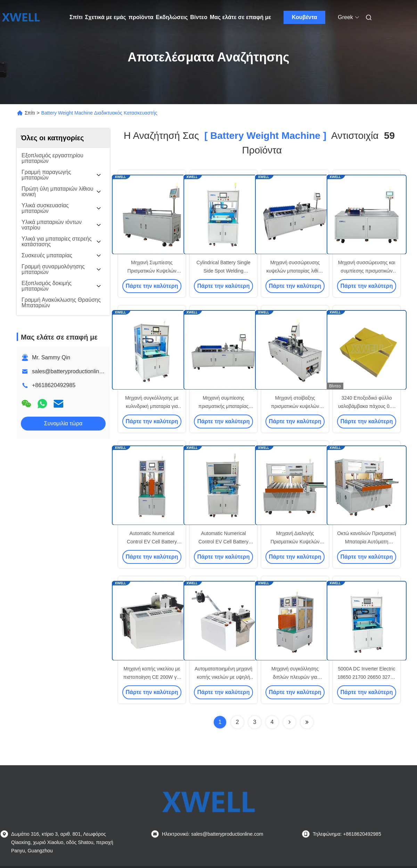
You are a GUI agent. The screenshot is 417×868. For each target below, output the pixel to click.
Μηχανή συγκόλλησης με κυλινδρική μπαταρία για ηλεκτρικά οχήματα (152, 406)
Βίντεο (199, 17)
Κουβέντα (305, 17)
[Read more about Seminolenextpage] (289, 722)
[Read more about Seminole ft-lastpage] (307, 722)
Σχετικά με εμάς (106, 17)
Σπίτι (76, 17)
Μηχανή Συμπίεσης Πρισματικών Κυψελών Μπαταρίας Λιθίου (152, 271)
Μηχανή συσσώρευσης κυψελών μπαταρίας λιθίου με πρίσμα (295, 271)
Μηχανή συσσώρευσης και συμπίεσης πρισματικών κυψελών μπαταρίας (367, 271)
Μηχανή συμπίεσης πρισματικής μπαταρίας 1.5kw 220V (224, 406)
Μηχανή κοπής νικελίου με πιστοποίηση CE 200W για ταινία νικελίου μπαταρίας (152, 677)
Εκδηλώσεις (172, 17)
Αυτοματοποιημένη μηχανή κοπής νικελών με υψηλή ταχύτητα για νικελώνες (223, 677)
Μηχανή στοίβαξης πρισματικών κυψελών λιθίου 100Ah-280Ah (295, 406)
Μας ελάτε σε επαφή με (241, 17)
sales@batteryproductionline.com (73, 371)
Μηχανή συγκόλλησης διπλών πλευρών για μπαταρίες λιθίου (295, 677)
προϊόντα (141, 17)
